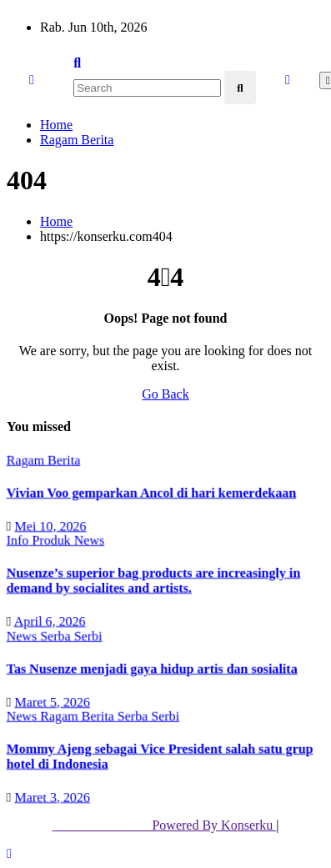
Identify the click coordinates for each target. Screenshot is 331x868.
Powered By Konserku (164, 825)
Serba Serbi (71, 635)
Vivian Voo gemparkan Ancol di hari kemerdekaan (151, 492)
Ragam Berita (77, 140)
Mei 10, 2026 (50, 525)
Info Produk (40, 540)
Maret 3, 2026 (52, 797)
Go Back (165, 394)
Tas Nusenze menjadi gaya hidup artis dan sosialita (152, 668)
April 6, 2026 (49, 621)
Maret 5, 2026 (52, 701)
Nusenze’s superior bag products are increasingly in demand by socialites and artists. (153, 580)
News (89, 540)
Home (56, 125)
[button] (77, 63)
